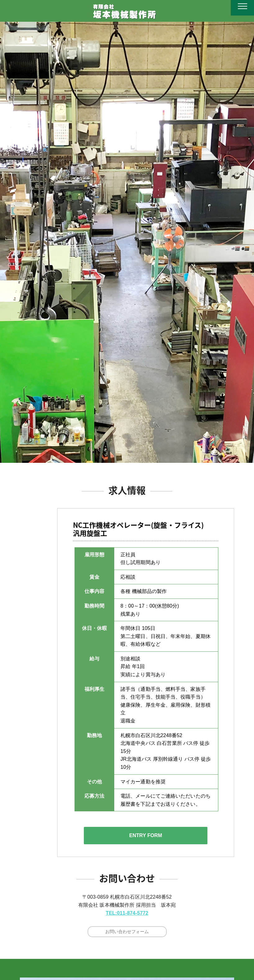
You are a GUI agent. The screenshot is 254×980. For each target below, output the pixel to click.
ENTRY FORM (146, 835)
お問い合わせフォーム (127, 932)
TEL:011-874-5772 (127, 913)
